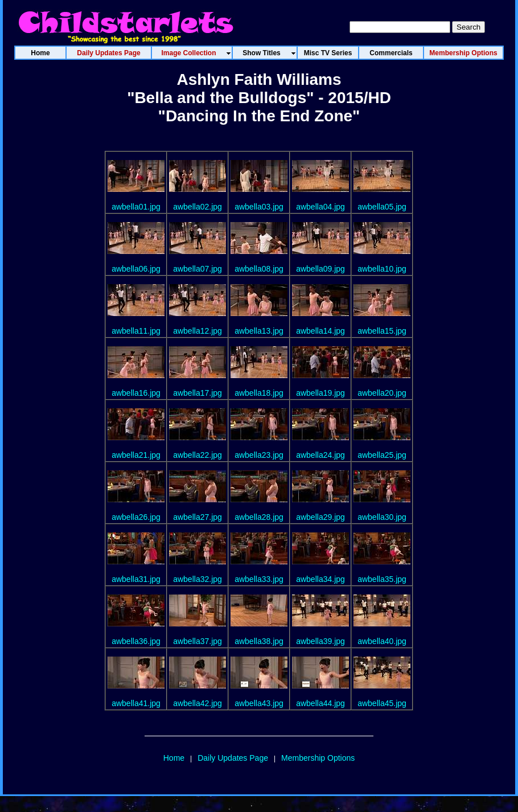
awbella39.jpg (320, 641)
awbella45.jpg (382, 703)
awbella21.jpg (136, 455)
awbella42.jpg (198, 703)
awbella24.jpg (320, 455)
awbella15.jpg (382, 331)
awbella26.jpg (136, 517)
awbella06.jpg (136, 269)
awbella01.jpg (136, 207)
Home (174, 758)
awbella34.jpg (320, 579)
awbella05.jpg (382, 207)
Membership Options (318, 758)
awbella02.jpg (198, 207)
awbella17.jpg (198, 393)
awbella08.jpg (259, 269)
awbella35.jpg (382, 579)
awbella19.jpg (320, 393)
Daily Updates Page (233, 758)
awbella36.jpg (136, 641)
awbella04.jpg (320, 207)
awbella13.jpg (259, 331)
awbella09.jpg (320, 269)
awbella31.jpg (136, 579)
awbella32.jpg (198, 579)
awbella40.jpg (382, 641)
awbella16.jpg (136, 393)
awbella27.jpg (198, 517)
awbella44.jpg (320, 703)
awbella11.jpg (136, 331)
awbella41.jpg (136, 703)
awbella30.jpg (382, 517)
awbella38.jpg (259, 641)
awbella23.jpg (259, 455)
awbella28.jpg (259, 517)
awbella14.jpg (320, 331)
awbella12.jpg (198, 331)
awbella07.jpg (198, 269)
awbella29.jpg (320, 517)
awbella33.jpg (259, 579)
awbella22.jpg (198, 455)
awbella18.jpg (259, 393)
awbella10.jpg (382, 269)
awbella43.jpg (259, 703)
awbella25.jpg (382, 455)
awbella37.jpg (198, 641)
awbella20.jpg (382, 393)
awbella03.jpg (259, 207)
